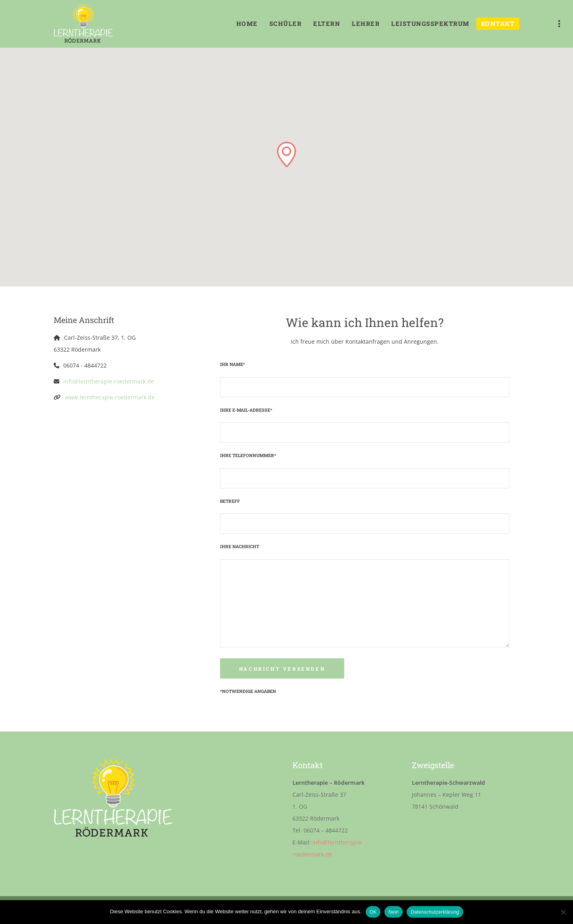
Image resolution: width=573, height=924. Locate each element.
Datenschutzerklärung (435, 912)
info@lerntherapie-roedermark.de (109, 381)
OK (373, 912)
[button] (286, 154)
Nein (394, 912)
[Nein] (563, 912)
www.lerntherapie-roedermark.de (110, 397)
